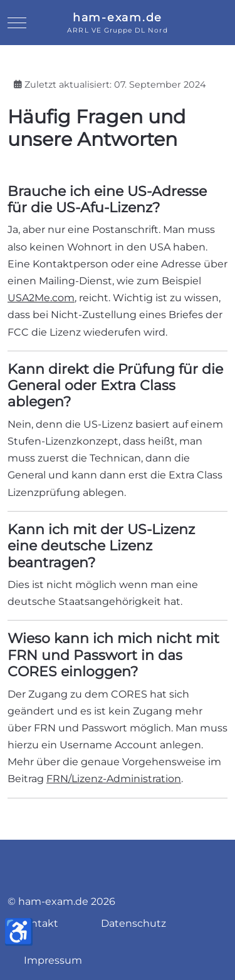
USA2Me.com (41, 298)
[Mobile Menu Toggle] (17, 23)
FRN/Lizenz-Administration (114, 779)
